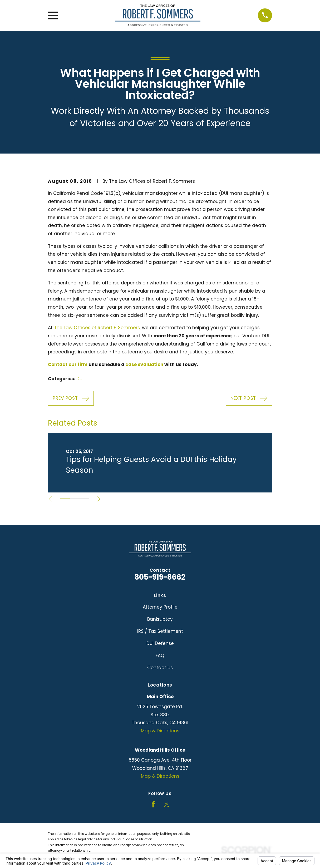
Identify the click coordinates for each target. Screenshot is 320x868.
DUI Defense (160, 643)
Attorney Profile (160, 607)
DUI (80, 379)
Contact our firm (68, 364)
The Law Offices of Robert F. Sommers (97, 328)
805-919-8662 (160, 577)
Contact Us (160, 668)
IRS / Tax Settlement (160, 631)
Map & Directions (160, 731)
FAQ (160, 655)
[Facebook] (153, 804)
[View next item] (99, 499)
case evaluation (144, 364)
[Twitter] (167, 804)
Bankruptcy (160, 619)
